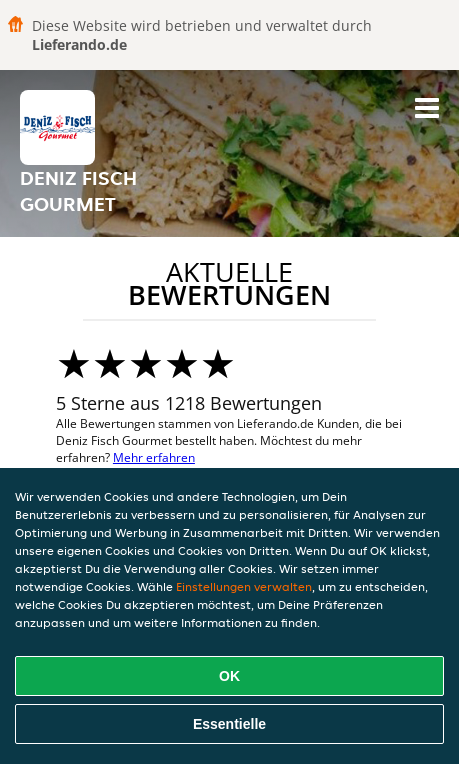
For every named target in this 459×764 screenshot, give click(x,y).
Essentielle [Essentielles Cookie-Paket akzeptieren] (229, 724)
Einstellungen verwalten (244, 586)
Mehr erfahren (154, 457)
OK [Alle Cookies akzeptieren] (229, 676)
